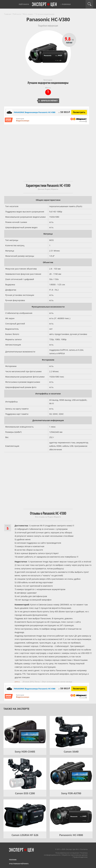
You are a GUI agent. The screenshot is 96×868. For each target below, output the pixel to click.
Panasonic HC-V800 (71, 835)
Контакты (84, 849)
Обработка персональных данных (75, 855)
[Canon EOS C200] (25, 774)
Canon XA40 (71, 752)
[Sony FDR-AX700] (71, 774)
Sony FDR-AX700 (71, 793)
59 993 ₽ (64, 112)
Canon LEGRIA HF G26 (25, 835)
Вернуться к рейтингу (48, 101)
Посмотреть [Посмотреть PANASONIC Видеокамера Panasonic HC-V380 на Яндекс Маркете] (79, 112)
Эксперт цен (45, 5)
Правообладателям (80, 857)
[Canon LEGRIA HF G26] (25, 815)
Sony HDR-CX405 (25, 752)
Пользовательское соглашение (67, 853)
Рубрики (66, 4)
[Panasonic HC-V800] (71, 815)
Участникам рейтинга (19, 864)
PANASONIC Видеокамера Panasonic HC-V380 (35, 112)
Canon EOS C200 (25, 793)
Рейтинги (24, 4)
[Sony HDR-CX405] (25, 732)
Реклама (13, 860)
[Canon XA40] (71, 732)
